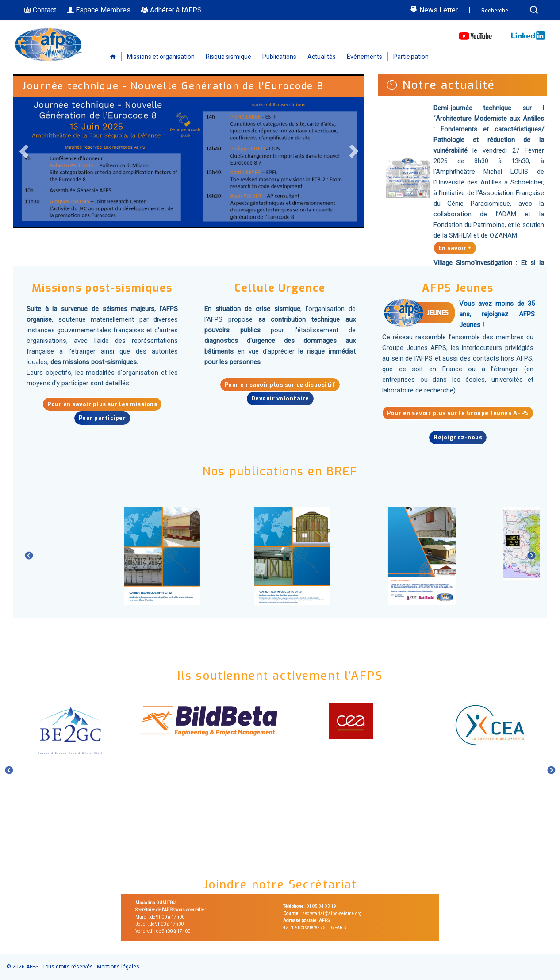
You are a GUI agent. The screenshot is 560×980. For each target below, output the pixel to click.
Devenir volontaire (280, 398)
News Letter (434, 10)
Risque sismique (228, 57)
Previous (24, 151)
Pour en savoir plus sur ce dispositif (280, 385)
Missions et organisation (161, 57)
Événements (364, 57)
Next (353, 151)
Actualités (322, 57)
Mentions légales (118, 967)
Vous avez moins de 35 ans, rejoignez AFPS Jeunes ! (497, 314)
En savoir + (455, 248)
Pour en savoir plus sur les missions (102, 404)
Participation (411, 57)
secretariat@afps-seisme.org (332, 913)
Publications (279, 57)
